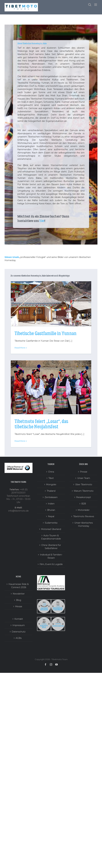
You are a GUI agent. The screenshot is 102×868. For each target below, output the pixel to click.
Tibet (51, 478)
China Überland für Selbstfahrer (51, 547)
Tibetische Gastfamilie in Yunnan (46, 334)
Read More (20, 348)
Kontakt (19, 619)
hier (42, 221)
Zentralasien (51, 497)
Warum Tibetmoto (84, 491)
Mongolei (51, 485)
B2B (84, 504)
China (51, 472)
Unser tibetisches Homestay (84, 524)
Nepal (51, 516)
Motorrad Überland (51, 529)
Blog (19, 600)
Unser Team (84, 478)
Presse (84, 472)
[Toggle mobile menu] (96, 5)
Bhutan (51, 510)
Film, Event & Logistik (51, 564)
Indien (51, 504)
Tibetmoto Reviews (84, 516)
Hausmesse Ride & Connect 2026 (19, 586)
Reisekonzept (84, 497)
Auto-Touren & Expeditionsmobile (51, 537)
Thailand (51, 491)
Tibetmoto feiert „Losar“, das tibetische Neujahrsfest (41, 424)
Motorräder (84, 510)
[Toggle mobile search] (90, 5)
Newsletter (19, 594)
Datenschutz (19, 632)
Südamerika (51, 523)
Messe (19, 606)
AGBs (19, 638)
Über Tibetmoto (84, 485)
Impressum (19, 625)
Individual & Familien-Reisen (51, 556)
